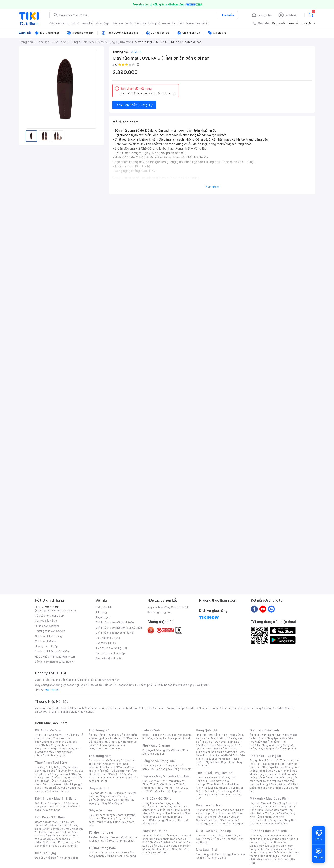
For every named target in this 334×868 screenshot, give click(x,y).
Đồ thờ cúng (156, 820)
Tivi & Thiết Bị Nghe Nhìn (218, 760)
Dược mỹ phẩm (69, 846)
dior (49, 708)
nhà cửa (117, 23)
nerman (215, 708)
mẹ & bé (87, 23)
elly (143, 708)
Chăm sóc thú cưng (154, 835)
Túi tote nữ (111, 841)
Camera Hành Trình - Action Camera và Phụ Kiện (273, 810)
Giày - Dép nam (100, 810)
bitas (290, 708)
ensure (110, 708)
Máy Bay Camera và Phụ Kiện (273, 822)
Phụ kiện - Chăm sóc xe (211, 835)
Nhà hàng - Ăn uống (216, 817)
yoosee (249, 708)
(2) (139, 65)
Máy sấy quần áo (268, 748)
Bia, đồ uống (49, 781)
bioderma (132, 708)
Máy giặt (262, 742)
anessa (237, 708)
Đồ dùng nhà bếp (45, 858)
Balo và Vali (151, 730)
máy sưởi (255, 835)
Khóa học (228, 810)
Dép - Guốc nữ (115, 793)
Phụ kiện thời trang (156, 745)
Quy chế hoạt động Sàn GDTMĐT (168, 607)
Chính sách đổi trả (46, 641)
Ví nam (93, 853)
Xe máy (207, 839)
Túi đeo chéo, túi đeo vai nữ (106, 837)
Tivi (259, 745)
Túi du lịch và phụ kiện (164, 735)
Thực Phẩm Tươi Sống (51, 763)
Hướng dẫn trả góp (46, 646)
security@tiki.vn (65, 662)
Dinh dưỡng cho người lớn (57, 748)
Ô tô (217, 839)
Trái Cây (40, 767)
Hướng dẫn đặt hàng (47, 626)
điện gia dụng (59, 23)
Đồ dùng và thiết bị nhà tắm (167, 813)
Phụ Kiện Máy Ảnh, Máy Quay (268, 803)
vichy (74, 712)
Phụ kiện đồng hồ (160, 769)
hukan (65, 712)
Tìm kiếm (228, 15)
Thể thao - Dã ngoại (214, 742)
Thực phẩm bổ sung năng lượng (274, 786)
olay (259, 708)
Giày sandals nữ (110, 796)
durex (120, 708)
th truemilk (78, 708)
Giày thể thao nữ (280, 784)
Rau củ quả (48, 771)
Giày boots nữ (103, 800)
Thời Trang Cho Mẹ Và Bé (51, 735)
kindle (204, 708)
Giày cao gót (96, 793)
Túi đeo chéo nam (110, 853)
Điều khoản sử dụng (108, 638)
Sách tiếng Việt (205, 854)
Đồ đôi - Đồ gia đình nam (116, 771)
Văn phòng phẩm (227, 854)
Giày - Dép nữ (99, 788)
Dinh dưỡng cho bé (54, 745)
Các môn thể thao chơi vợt (274, 779)
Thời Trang (229, 735)
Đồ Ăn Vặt (156, 846)
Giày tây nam (115, 815)
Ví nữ (128, 837)
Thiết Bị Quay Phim (271, 820)
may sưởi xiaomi (269, 846)
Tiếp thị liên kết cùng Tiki (111, 648)
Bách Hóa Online (155, 831)
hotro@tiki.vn (67, 657)
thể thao (140, 23)
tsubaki (90, 712)
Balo (145, 735)
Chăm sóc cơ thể (53, 829)
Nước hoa (49, 842)
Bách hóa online (214, 752)
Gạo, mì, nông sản (55, 777)
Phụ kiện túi (127, 841)
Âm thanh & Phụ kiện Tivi (265, 735)
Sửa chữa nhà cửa (160, 806)
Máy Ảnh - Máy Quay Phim (269, 798)
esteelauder (62, 708)
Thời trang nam (100, 756)
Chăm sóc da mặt (46, 822)
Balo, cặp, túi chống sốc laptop (167, 737)
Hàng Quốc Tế (207, 730)
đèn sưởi (268, 835)
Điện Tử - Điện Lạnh (264, 730)
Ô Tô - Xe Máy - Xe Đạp (213, 831)
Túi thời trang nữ (101, 832)
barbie (91, 708)
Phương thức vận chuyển (50, 631)
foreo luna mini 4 (198, 23)
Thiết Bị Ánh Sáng (274, 806)
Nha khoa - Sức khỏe (219, 820)
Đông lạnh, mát (61, 774)
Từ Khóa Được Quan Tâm (268, 831)
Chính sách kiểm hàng (48, 636)
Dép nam (108, 818)
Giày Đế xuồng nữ (113, 803)
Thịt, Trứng (54, 767)
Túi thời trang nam (102, 848)
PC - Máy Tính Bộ (159, 791)
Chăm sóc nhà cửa (58, 791)
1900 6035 (52, 690)
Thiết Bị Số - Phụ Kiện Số (214, 773)
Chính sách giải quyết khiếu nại (115, 633)
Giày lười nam (97, 815)
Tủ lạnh (261, 738)
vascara (40, 708)
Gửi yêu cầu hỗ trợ (46, 621)
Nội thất (160, 810)
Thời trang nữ (99, 730)
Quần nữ (114, 735)
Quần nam (112, 760)
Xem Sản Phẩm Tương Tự (134, 105)
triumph (181, 708)
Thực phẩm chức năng (55, 825)
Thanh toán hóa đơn (208, 810)
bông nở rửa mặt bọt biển (166, 23)
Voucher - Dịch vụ (209, 805)
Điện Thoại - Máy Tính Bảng (56, 798)
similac (268, 708)
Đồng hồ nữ (164, 766)
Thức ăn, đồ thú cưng (55, 788)
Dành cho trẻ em (53, 784)
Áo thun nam (96, 760)
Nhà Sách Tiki (206, 850)
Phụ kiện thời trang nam (165, 752)
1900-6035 (52, 607)
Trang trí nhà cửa (153, 803)
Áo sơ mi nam (113, 764)
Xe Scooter (229, 839)
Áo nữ (92, 735)
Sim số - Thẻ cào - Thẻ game (227, 824)
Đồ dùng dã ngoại (274, 764)
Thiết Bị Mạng (163, 788)
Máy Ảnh (282, 824)
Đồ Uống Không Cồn (164, 849)
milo (150, 708)
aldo (171, 708)
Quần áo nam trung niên (111, 777)
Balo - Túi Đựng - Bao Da (272, 813)
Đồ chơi (73, 735)
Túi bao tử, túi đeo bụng (121, 856)
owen (100, 708)
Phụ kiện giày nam (107, 822)
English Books (217, 858)
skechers (160, 708)
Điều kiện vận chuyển (109, 658)
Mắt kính (176, 750)
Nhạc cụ (171, 820)
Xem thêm (212, 187)
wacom (226, 708)
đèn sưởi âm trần (267, 859)
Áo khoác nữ (117, 738)
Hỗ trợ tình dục (66, 842)
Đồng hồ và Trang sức (158, 761)
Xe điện (232, 835)
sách (129, 23)
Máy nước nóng (273, 745)
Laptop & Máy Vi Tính (225, 755)
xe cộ (75, 23)
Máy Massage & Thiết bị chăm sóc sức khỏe (59, 830)
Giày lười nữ (121, 800)
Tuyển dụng (103, 617)
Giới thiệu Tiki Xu (106, 643)
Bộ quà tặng (160, 853)
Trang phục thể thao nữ (264, 760)
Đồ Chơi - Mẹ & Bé (48, 730)
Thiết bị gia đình (68, 858)
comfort (279, 708)
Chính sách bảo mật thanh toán (115, 622)
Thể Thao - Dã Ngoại (265, 756)
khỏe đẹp (102, 23)
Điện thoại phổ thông (55, 806)
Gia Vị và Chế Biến (160, 842)
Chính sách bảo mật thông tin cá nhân (119, 628)
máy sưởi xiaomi (277, 849)
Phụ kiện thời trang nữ (155, 750)
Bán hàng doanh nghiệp (110, 653)
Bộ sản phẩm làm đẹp (57, 844)
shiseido (40, 712)
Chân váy (115, 742)
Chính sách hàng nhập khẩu (52, 651)
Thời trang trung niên (109, 748)
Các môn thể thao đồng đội (274, 777)
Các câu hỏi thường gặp (49, 616)
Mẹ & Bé (219, 748)
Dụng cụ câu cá (267, 774)
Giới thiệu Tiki (104, 607)
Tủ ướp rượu (289, 748)
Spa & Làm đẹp (222, 813)
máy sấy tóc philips (276, 839)
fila (81, 712)
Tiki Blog (101, 612)
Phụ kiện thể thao (274, 767)
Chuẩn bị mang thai (54, 755)
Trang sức (148, 766)
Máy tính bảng (52, 810)
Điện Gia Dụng (45, 853)
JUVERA (136, 52)
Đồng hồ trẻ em (182, 769)
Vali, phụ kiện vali (180, 738)
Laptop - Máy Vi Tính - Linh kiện (166, 776)
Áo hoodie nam (106, 767)
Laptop (177, 791)
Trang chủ (264, 15)
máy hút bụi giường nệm (272, 851)
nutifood (193, 708)
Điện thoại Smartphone (49, 803)
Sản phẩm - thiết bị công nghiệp (220, 757)
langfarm (53, 712)
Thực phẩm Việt (67, 771)
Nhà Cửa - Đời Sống (157, 798)
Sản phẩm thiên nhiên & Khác (57, 834)
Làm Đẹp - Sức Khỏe (50, 817)
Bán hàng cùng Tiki (159, 612)
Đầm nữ (102, 735)
